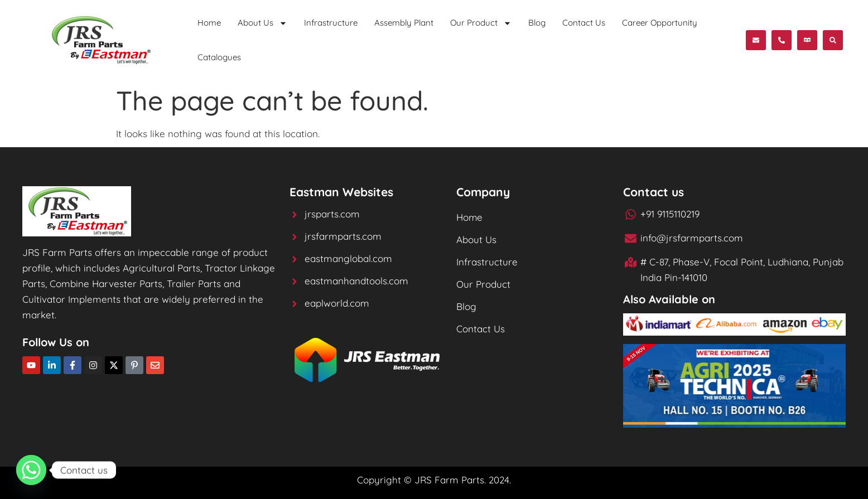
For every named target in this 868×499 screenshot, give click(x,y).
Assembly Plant (404, 23)
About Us (262, 23)
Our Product (481, 23)
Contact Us (584, 23)
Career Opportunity (660, 23)
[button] (807, 40)
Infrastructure (331, 23)
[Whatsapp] (31, 470)
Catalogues (219, 57)
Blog (537, 23)
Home (209, 23)
